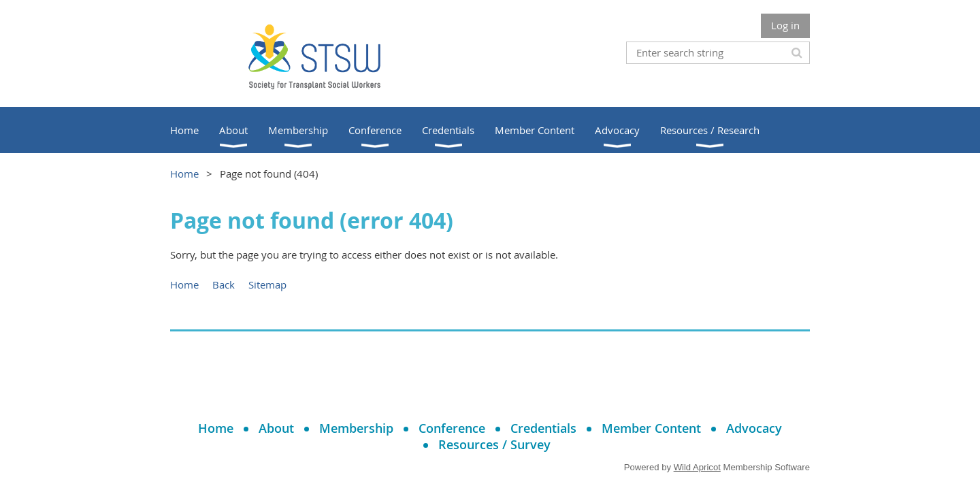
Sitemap (267, 284)
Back (224, 284)
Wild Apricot (697, 467)
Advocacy (754, 428)
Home (184, 174)
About (276, 428)
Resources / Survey (494, 444)
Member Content (651, 428)
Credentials (543, 428)
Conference (452, 428)
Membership (356, 428)
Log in (785, 25)
